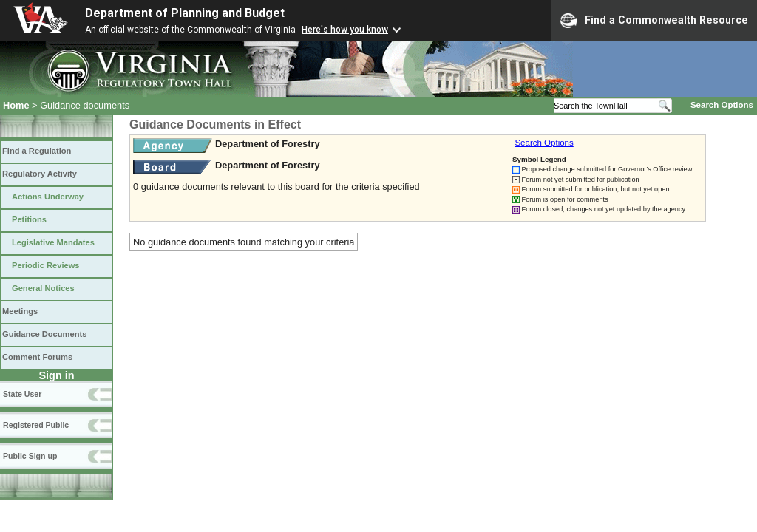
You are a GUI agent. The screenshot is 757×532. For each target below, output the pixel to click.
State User (22, 394)
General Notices (43, 288)
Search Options (722, 105)
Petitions (29, 219)
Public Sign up (30, 456)
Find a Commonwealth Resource (654, 21)
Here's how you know (345, 30)
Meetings (20, 311)
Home (16, 105)
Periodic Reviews (46, 265)
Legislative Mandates (53, 242)
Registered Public (36, 425)
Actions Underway (48, 197)
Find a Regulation (37, 151)
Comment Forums (37, 357)
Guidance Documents (44, 334)
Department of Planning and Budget (185, 13)
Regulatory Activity (40, 174)
